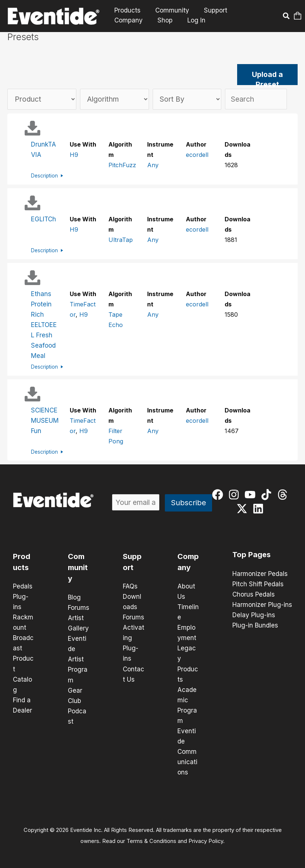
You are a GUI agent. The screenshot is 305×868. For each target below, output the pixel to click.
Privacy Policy (206, 841)
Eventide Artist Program (78, 659)
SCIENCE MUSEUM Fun (45, 421)
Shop (121, 20)
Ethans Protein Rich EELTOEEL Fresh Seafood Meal (44, 325)
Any (153, 165)
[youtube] (252, 495)
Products (126, 10)
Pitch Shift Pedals (258, 584)
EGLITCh (44, 219)
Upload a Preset (268, 78)
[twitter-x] (244, 509)
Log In (151, 20)
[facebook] (219, 495)
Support (210, 10)
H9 (74, 155)
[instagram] (235, 495)
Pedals (23, 586)
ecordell (197, 155)
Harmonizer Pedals (260, 574)
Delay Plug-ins (254, 615)
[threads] (284, 495)
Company (248, 10)
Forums (79, 608)
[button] (287, 17)
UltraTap (121, 240)
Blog (74, 597)
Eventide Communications (187, 751)
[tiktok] (268, 495)
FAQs (130, 586)
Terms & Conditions (151, 841)
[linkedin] (260, 509)
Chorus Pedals (254, 594)
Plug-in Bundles (255, 625)
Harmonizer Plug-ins (262, 605)
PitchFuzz (122, 165)
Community (169, 10)
